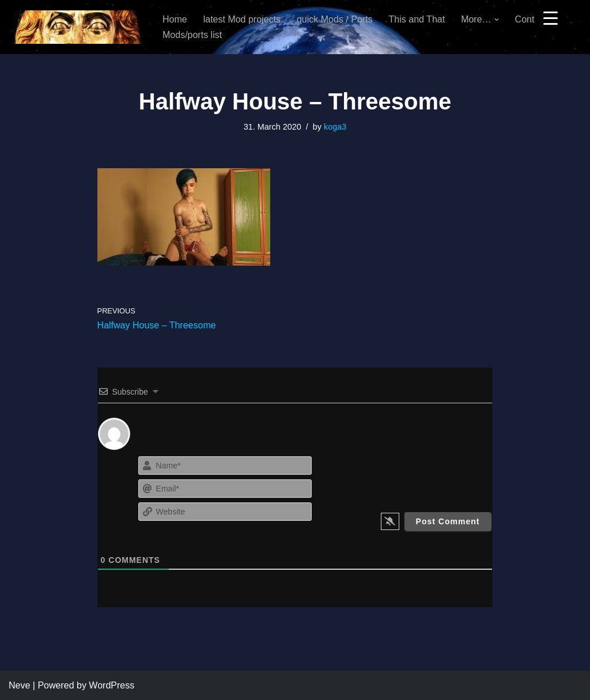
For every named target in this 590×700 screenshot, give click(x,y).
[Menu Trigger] (551, 18)
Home (175, 19)
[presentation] (424, 476)
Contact (531, 19)
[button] (497, 20)
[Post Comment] (448, 521)
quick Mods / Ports (335, 19)
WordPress (111, 685)
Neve (19, 685)
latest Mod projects (242, 19)
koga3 (335, 127)
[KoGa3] (76, 27)
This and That (417, 19)
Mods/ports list (192, 35)
